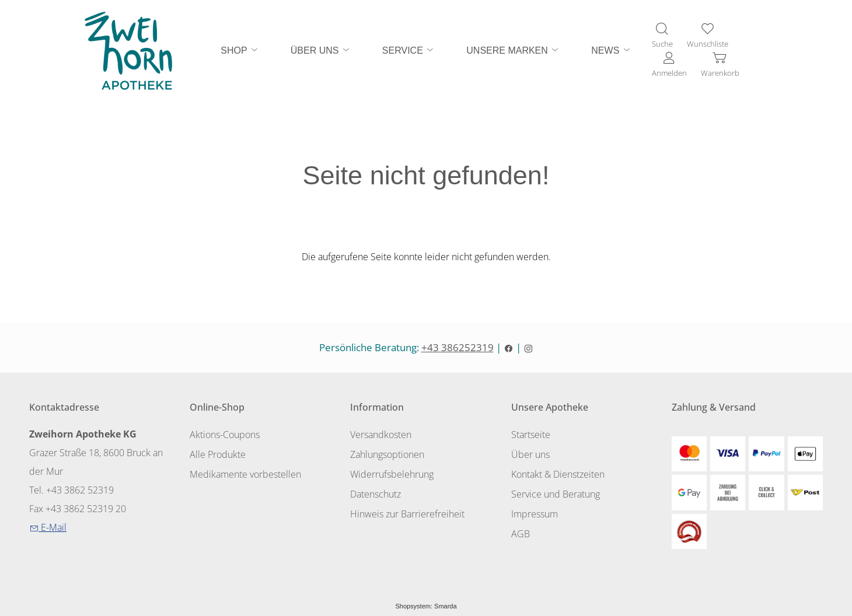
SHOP (240, 50)
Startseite (531, 435)
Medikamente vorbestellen (245, 474)
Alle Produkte (218, 454)
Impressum (535, 514)
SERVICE (408, 50)
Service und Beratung (556, 494)
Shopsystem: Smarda (426, 606)
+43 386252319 (458, 347)
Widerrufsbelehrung (392, 474)
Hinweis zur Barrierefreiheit (407, 514)
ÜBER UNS (321, 50)
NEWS (611, 50)
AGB (521, 534)
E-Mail (48, 527)
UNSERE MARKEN (513, 50)
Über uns (530, 454)
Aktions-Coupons (225, 435)
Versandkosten (381, 435)
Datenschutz (376, 494)
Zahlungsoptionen (387, 454)
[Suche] (662, 36)
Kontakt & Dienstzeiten (558, 474)
